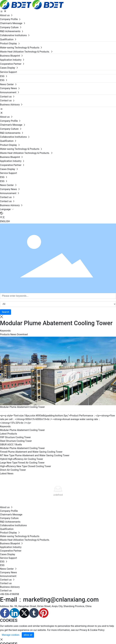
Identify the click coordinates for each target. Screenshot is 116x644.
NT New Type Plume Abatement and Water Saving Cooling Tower (35, 455)
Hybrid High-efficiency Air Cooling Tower (22, 459)
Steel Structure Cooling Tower (16, 441)
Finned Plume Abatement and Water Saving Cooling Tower (31, 452)
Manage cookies (11, 635)
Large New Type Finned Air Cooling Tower (22, 463)
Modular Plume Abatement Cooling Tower (22, 407)
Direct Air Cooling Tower (13, 470)
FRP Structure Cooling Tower (15, 437)
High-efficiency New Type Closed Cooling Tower (26, 466)
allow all (28, 635)
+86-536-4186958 (10, 594)
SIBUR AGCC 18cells (11, 445)
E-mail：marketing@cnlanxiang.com (49, 600)
